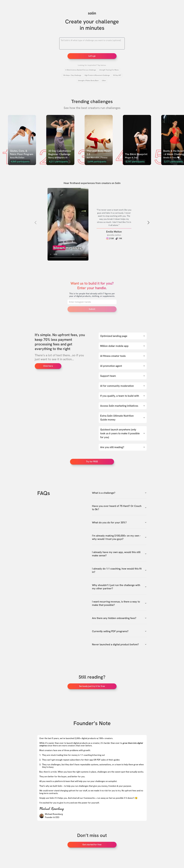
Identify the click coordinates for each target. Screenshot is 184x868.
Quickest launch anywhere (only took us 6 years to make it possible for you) (123, 433)
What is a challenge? (119, 493)
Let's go (92, 56)
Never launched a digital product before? (119, 644)
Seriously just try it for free (92, 686)
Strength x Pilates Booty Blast (88, 81)
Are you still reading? (123, 447)
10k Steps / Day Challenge (72, 75)
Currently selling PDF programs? (119, 631)
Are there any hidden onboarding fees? (119, 618)
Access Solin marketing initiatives (123, 406)
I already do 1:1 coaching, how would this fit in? (119, 570)
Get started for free (92, 845)
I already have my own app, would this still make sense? (119, 554)
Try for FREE (92, 462)
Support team (123, 376)
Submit (92, 309)
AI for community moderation (123, 386)
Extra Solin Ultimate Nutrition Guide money (123, 418)
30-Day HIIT (117, 75)
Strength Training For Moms (109, 70)
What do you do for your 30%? (119, 522)
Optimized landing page (123, 336)
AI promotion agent (123, 366)
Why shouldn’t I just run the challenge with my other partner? (119, 587)
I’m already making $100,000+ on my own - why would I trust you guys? (119, 537)
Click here (48, 366)
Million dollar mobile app (123, 346)
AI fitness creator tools (123, 356)
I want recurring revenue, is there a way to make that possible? (119, 603)
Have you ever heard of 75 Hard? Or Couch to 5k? (119, 508)
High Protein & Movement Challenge (97, 75)
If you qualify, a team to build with (123, 396)
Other (104, 81)
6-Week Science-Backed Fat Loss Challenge (81, 70)
